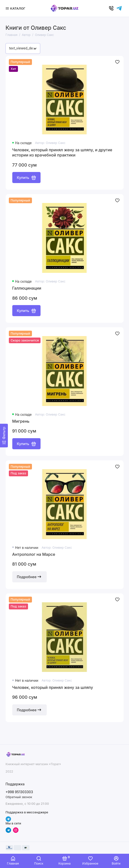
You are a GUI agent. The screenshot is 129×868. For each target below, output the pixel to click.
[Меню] (16, 8)
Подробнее (29, 577)
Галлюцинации (27, 288)
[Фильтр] (4, 436)
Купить (26, 178)
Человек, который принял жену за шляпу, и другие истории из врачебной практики (62, 153)
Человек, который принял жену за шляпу (53, 687)
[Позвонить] (111, 8)
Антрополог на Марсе (34, 554)
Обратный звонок (19, 797)
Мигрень (21, 421)
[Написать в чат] (119, 8)
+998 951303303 (19, 792)
